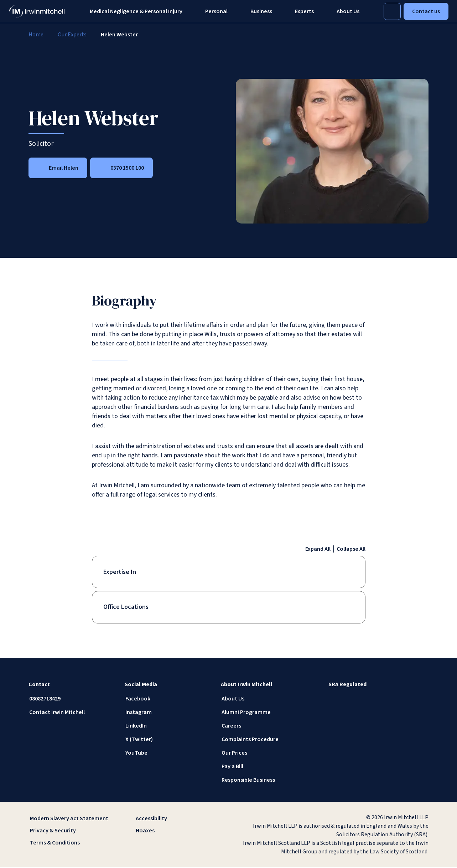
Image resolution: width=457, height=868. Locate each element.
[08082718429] (71, 699)
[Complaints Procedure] (263, 740)
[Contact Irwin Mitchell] (71, 713)
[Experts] (304, 11)
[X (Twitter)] (167, 740)
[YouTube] (167, 754)
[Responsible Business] (263, 781)
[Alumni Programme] (263, 713)
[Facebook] (167, 699)
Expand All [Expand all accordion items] (318, 549)
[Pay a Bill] (263, 767)
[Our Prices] (263, 754)
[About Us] (263, 699)
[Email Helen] (58, 168)
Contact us (426, 11)
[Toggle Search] (392, 11)
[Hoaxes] (176, 831)
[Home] (36, 35)
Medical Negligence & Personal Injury (136, 11)
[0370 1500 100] (121, 168)
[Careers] (263, 726)
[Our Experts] (72, 35)
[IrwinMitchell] (37, 11)
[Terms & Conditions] (70, 843)
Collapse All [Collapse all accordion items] (351, 549)
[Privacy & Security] (70, 831)
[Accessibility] (176, 819)
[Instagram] (167, 713)
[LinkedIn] (167, 726)
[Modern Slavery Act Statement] (70, 819)
